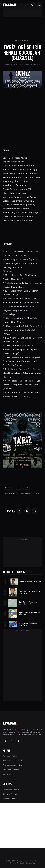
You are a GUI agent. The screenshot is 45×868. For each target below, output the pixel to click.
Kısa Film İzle (10, 493)
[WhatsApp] (35, 511)
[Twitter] (20, 511)
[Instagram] (18, 741)
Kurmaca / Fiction (10, 756)
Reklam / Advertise (11, 799)
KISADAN (9, 5)
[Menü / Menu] (39, 5)
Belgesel (28, 41)
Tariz (37, 493)
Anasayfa (17, 41)
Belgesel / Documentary (13, 761)
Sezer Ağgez (25, 493)
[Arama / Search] (32, 5)
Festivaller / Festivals (12, 769)
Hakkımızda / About (11, 790)
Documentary (22, 487)
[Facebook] (27, 511)
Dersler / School (9, 774)
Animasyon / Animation (12, 765)
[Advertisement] (22, 825)
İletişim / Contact (10, 794)
